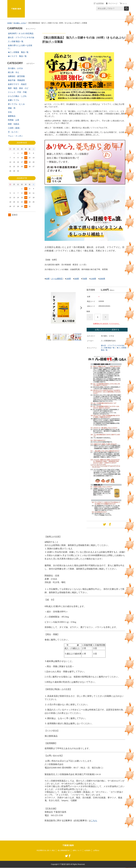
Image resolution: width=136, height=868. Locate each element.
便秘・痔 (12, 108)
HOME (10, 23)
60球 (48, 279)
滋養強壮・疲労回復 (16, 76)
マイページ (112, 3)
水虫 (10, 112)
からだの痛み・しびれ (17, 96)
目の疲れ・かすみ (20, 23)
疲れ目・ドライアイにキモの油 (112, 345)
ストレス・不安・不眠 (17, 92)
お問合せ (98, 850)
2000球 (102, 279)
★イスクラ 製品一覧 (17, 56)
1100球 (93, 279)
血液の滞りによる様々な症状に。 (20, 47)
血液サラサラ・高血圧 (17, 84)
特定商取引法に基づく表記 (44, 850)
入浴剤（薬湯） (14, 128)
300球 (76, 279)
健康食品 (12, 116)
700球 (85, 279)
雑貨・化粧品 (14, 124)
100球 (68, 279)
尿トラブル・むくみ (16, 104)
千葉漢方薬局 (16, 9)
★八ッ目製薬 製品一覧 (18, 52)
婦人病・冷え (14, 72)
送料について (78, 850)
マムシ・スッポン (15, 136)
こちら (94, 821)
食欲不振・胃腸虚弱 (16, 80)
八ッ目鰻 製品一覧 (108, 348)
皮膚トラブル (14, 100)
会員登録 (99, 3)
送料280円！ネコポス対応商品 (21, 33)
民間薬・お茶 (14, 120)
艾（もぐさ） (14, 132)
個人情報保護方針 (64, 850)
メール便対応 (57, 279)
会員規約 (89, 850)
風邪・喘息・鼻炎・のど (18, 88)
